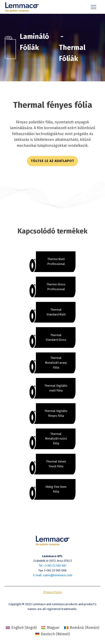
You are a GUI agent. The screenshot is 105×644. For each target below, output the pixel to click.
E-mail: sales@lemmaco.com (53, 575)
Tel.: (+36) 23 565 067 (53, 566)
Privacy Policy (53, 592)
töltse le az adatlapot (52, 161)
